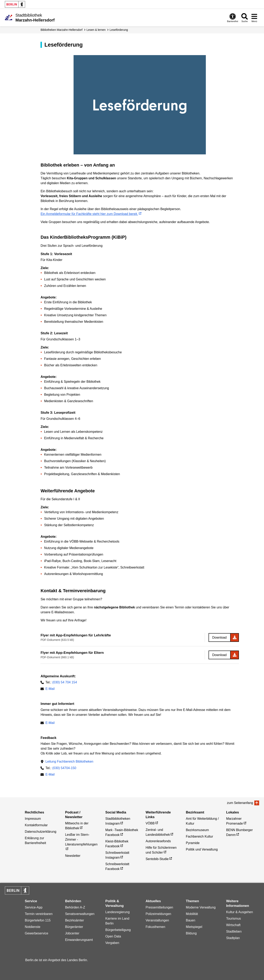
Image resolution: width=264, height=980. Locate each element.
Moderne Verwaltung (201, 907)
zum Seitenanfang (240, 803)
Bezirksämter (74, 920)
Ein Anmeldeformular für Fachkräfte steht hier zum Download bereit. (89, 214)
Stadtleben (234, 931)
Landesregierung (117, 912)
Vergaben (112, 943)
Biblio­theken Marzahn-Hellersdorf (61, 30)
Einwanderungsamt (79, 940)
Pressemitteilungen (159, 907)
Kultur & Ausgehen (240, 912)
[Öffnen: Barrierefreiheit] (233, 18)
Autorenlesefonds (158, 841)
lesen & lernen (96, 30)
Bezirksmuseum (197, 830)
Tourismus (234, 919)
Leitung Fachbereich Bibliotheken (69, 761)
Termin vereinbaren (39, 914)
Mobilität (192, 914)
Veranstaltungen (157, 920)
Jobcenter (72, 933)
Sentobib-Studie (157, 859)
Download (219, 637)
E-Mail (50, 689)
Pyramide (193, 843)
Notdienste (33, 927)
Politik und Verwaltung (202, 849)
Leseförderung (119, 30)
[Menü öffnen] (254, 18)
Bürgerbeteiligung (118, 930)
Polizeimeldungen (158, 914)
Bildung (191, 933)
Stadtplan (233, 938)
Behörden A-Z (75, 907)
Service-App (34, 907)
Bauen (191, 920)
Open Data (113, 936)
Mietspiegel (194, 927)
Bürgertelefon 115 (38, 920)
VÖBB (150, 823)
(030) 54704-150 (64, 768)
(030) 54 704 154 (65, 682)
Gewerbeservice (37, 933)
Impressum (33, 819)
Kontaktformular (36, 825)
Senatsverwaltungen (80, 914)
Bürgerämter (74, 927)
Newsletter (73, 856)
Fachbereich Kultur (199, 836)
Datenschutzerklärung (41, 832)
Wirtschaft (233, 925)
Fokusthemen (155, 927)
